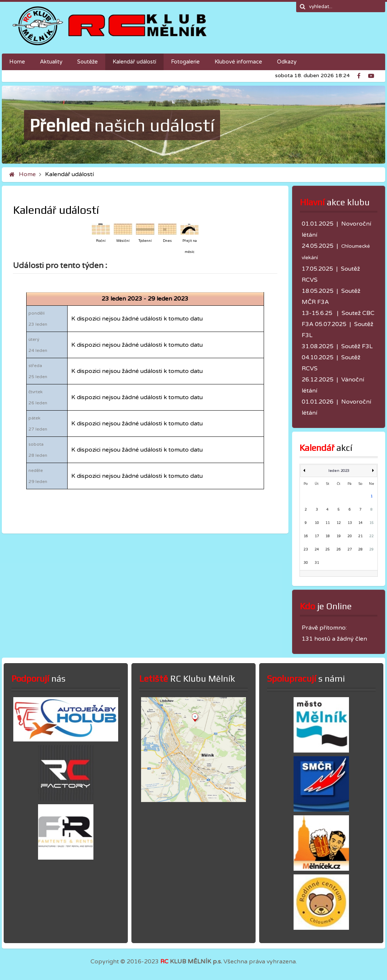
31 (317, 563)
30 (306, 563)
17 (317, 536)
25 (328, 550)
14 (360, 523)
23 (306, 550)
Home (27, 174)
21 (360, 536)
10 (317, 523)
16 (306, 536)
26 (339, 550)
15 (371, 523)
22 (371, 536)
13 (350, 523)
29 (371, 550)
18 (328, 536)
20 (350, 536)
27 (350, 550)
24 (317, 550)
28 (360, 550)
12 (339, 523)
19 (339, 536)
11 (328, 523)
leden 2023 (339, 471)
